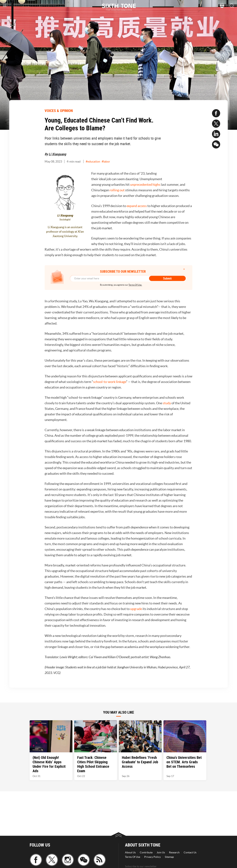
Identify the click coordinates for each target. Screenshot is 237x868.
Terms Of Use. (135, 285)
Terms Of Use (133, 857)
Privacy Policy (152, 857)
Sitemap (169, 857)
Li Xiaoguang (57, 154)
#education (93, 161)
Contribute (146, 852)
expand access (137, 206)
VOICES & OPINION (59, 111)
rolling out (117, 190)
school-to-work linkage (110, 382)
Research (174, 852)
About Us (130, 852)
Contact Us (190, 852)
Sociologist (65, 220)
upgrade (136, 609)
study (167, 403)
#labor (106, 161)
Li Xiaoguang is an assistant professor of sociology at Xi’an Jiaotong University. (65, 232)
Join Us (161, 852)
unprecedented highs (145, 185)
